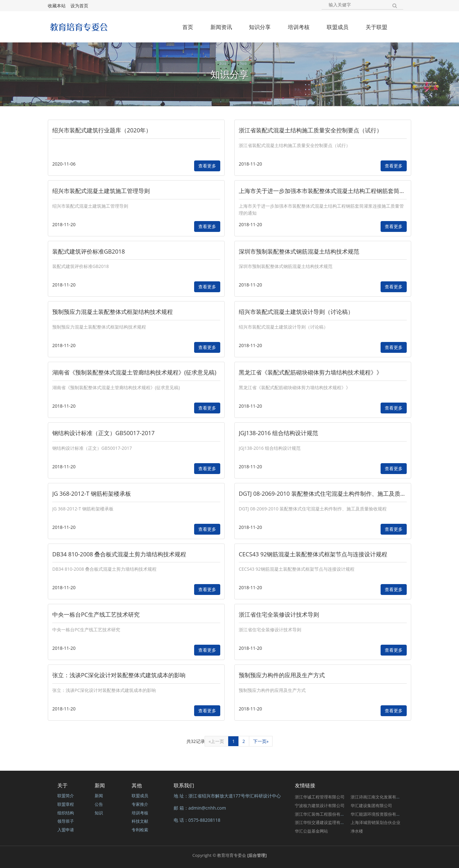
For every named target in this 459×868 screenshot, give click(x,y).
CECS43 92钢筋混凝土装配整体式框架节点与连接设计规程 (313, 554)
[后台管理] (257, 855)
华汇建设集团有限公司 (371, 805)
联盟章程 (66, 804)
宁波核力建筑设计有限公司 (320, 805)
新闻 (99, 796)
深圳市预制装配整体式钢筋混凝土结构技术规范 (299, 251)
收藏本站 (57, 6)
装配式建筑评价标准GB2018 (89, 251)
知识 (99, 813)
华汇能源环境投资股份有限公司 (380, 814)
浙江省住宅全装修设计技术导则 (279, 614)
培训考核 (299, 27)
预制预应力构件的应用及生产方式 (282, 675)
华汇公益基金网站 (311, 831)
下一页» (261, 741)
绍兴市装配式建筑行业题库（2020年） (102, 130)
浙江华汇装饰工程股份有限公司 (324, 814)
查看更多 (207, 166)
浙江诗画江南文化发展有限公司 (380, 797)
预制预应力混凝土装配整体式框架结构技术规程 (113, 312)
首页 (188, 27)
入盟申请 (66, 830)
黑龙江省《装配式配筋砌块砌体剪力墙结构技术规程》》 (310, 372)
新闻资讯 (221, 27)
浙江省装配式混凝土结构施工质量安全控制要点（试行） (310, 130)
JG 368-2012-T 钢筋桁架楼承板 (92, 493)
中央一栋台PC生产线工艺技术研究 (96, 614)
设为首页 (79, 6)
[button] (396, 5)
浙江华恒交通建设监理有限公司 (324, 822)
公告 (99, 804)
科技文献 (140, 821)
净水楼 (357, 831)
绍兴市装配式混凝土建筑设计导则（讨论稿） (296, 312)
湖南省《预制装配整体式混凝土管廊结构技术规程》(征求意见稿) (134, 372)
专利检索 (140, 830)
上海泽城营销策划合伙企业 (375, 822)
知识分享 (260, 27)
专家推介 (140, 804)
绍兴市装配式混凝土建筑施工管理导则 (101, 191)
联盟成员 (338, 27)
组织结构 (66, 813)
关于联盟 (376, 27)
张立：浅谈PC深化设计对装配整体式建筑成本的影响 (119, 675)
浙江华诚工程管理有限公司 (320, 797)
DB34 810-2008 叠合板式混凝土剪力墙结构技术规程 (119, 554)
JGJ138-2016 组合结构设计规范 (278, 433)
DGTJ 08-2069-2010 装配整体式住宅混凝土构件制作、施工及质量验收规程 (334, 493)
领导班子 (66, 821)
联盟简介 (66, 796)
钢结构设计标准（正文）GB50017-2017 (103, 433)
